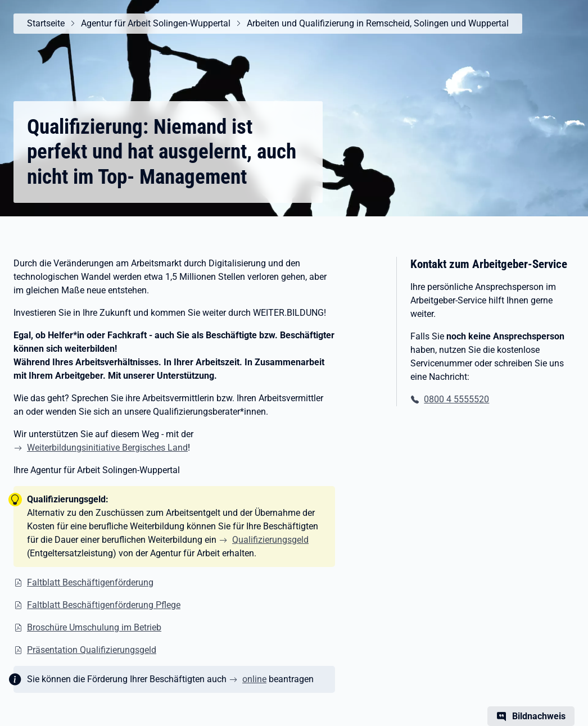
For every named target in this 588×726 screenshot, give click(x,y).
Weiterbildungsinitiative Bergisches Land (107, 448)
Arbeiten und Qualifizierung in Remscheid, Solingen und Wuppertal (378, 23)
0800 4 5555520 (456, 399)
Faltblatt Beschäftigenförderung (90, 582)
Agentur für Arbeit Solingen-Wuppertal (156, 23)
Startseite (46, 23)
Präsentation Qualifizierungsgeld (92, 650)
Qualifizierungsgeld (270, 540)
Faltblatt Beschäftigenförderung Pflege (104, 605)
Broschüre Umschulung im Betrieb (94, 627)
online (254, 679)
